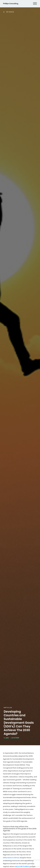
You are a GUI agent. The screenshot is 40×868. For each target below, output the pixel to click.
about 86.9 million (22, 867)
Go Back (10, 12)
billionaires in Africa (11, 858)
